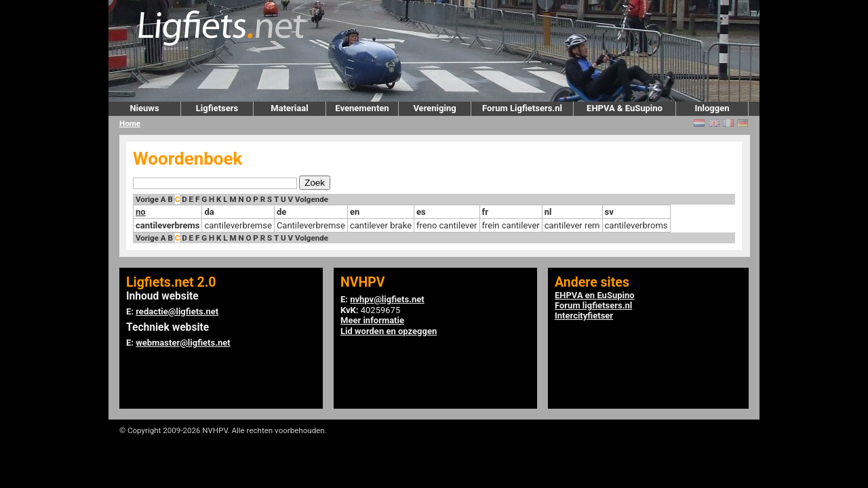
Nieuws (144, 108)
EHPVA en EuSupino (595, 295)
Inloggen (712, 108)
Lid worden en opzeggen (389, 331)
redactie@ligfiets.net (177, 311)
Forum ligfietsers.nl (593, 305)
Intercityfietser (584, 316)
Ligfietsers (217, 108)
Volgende (312, 199)
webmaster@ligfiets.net (183, 343)
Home (130, 123)
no (141, 212)
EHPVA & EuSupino (625, 108)
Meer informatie (372, 320)
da (209, 212)
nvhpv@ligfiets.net (387, 299)
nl (548, 212)
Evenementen (362, 108)
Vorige (147, 199)
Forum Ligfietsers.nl (522, 108)
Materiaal (289, 108)
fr (485, 212)
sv (609, 212)
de (281, 212)
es (421, 212)
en (355, 212)
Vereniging (434, 108)
